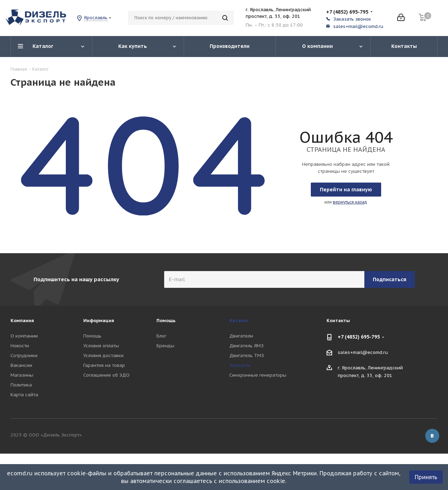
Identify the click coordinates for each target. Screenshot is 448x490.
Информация (99, 321)
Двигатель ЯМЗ (246, 346)
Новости (20, 346)
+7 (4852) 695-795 (347, 12)
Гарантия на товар (104, 365)
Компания (22, 321)
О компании (24, 336)
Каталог (239, 321)
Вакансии (21, 365)
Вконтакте (432, 436)
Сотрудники (24, 356)
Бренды (165, 346)
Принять (426, 477)
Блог (161, 336)
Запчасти (240, 365)
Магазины (22, 375)
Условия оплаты (101, 346)
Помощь (92, 336)
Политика (21, 385)
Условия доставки (103, 356)
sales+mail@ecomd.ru (358, 26)
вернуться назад (350, 202)
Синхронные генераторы (258, 375)
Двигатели (241, 336)
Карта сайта (24, 395)
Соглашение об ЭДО (106, 375)
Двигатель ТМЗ (247, 356)
